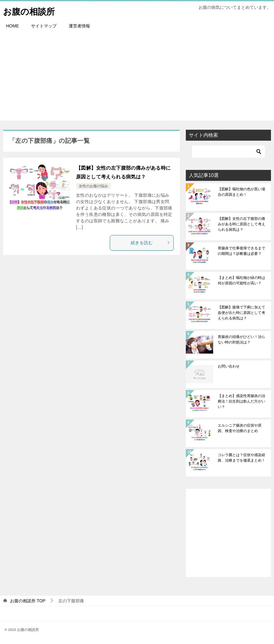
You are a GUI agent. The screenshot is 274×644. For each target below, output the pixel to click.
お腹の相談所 (31, 11)
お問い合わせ (229, 366)
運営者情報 (79, 26)
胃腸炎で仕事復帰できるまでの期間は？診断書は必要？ (241, 251)
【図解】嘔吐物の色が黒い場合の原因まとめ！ (241, 192)
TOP (28, 601)
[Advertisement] (137, 78)
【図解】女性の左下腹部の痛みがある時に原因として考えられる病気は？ (241, 224)
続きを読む (151, 243)
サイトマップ (44, 26)
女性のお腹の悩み (93, 186)
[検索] (228, 152)
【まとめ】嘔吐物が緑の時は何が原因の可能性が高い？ (241, 280)
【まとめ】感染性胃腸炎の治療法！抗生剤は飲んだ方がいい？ (241, 401)
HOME (12, 26)
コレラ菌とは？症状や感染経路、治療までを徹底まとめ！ (241, 458)
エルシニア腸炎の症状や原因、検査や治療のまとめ (240, 428)
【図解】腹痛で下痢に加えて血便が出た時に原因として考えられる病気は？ (241, 313)
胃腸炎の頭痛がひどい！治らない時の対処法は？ (241, 340)
